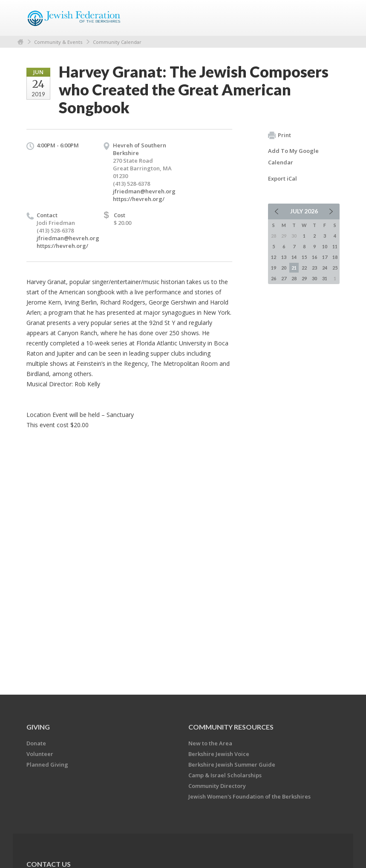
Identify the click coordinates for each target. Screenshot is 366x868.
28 (294, 278)
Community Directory (217, 786)
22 (304, 268)
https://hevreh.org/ (139, 199)
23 (314, 268)
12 (274, 257)
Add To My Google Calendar (293, 157)
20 (284, 268)
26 (274, 278)
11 (335, 246)
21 (294, 268)
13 (284, 257)
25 (335, 268)
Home (20, 42)
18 (335, 257)
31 (325, 278)
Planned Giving (47, 765)
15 (304, 257)
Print (280, 135)
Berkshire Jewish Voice (219, 754)
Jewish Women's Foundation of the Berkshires (249, 796)
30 (314, 278)
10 (325, 246)
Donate (36, 743)
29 (304, 278)
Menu (330, 18)
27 (284, 278)
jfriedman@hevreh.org (144, 191)
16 (314, 257)
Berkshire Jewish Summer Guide (232, 765)
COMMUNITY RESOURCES (231, 727)
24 (325, 268)
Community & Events (58, 42)
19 (274, 268)
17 (325, 257)
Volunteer (40, 754)
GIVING (38, 727)
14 (294, 257)
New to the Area (210, 743)
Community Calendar (117, 42)
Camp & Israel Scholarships (225, 775)
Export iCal (282, 178)
